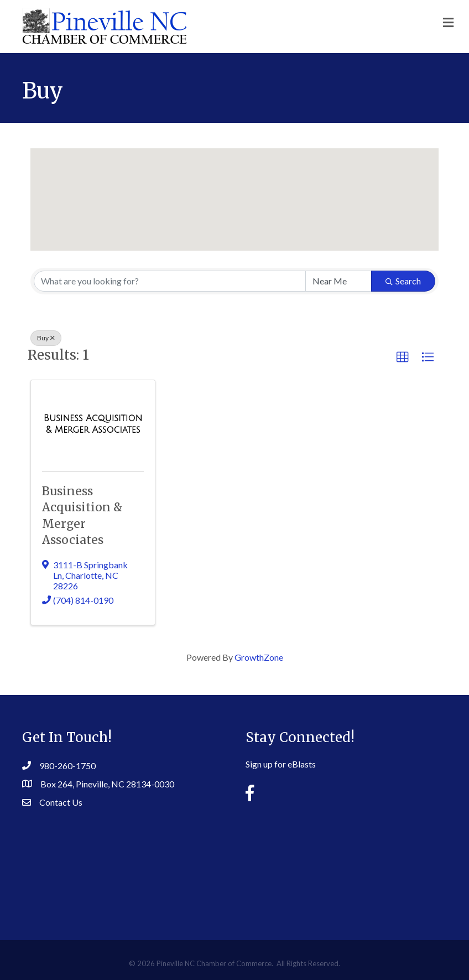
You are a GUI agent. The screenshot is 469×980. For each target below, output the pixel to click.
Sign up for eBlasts (281, 764)
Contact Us (61, 802)
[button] (234, 189)
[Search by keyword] (170, 281)
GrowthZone (259, 657)
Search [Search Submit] (403, 281)
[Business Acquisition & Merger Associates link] (93, 424)
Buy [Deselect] (46, 338)
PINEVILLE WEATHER (234, 865)
